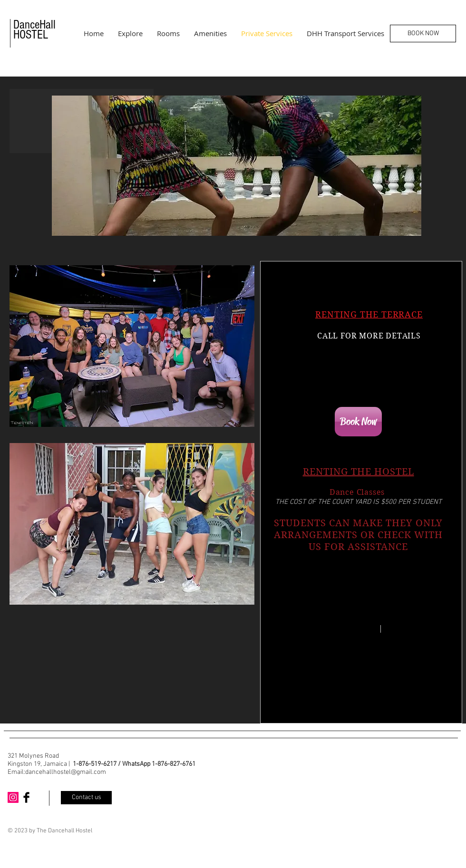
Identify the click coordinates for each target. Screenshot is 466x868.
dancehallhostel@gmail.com (66, 772)
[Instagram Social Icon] (13, 797)
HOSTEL (31, 35)
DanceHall (34, 25)
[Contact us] (86, 798)
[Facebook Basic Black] (26, 797)
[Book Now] (358, 422)
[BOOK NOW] (423, 34)
